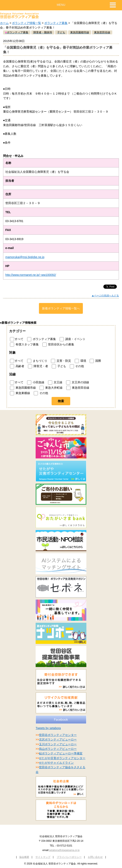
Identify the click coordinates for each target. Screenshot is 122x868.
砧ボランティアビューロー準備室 (61, 753)
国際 (95, 361)
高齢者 (17, 366)
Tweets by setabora (48, 728)
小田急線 (36, 382)
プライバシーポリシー (69, 857)
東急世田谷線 (78, 388)
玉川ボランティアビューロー (58, 744)
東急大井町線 (51, 388)
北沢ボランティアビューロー (58, 739)
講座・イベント (73, 339)
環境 (80, 361)
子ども (59, 366)
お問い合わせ (95, 857)
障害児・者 (38, 366)
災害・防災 (61, 361)
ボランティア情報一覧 (27, 23)
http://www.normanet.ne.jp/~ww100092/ (31, 275)
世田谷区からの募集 (58, 345)
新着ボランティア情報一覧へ (61, 308)
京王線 (55, 382)
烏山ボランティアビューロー (58, 749)
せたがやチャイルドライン (56, 763)
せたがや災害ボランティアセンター (62, 758)
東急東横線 (20, 393)
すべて (17, 339)
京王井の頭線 (78, 382)
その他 (77, 366)
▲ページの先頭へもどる (105, 296)
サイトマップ (43, 857)
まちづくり (37, 361)
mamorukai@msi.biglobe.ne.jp (25, 257)
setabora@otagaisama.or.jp (64, 850)
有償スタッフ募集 (24, 345)
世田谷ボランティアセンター (58, 735)
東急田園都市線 (23, 388)
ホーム (4, 23)
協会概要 (24, 857)
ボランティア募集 (56, 23)
